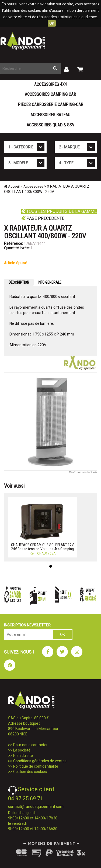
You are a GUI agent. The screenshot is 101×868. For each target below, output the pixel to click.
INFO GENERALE (50, 282)
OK (52, 23)
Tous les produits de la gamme (59, 211)
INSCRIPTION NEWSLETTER (27, 625)
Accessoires (33, 186)
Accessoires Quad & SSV (50, 125)
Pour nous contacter (30, 745)
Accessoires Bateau (50, 115)
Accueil (12, 186)
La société (22, 750)
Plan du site (23, 756)
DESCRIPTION (19, 282)
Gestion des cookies (30, 772)
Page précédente (43, 218)
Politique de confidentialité (36, 766)
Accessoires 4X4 (50, 84)
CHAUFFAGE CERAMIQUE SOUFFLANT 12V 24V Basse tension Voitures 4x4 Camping (42, 547)
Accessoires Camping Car (50, 94)
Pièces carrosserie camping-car (50, 105)
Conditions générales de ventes (40, 761)
